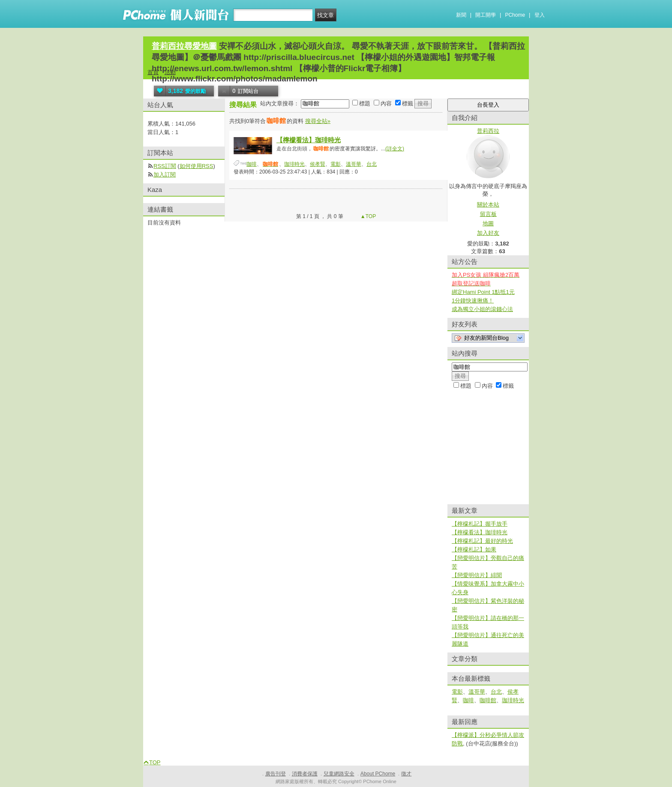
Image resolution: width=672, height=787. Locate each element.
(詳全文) (395, 149)
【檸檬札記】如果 (474, 549)
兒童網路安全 (339, 774)
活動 (170, 72)
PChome (515, 15)
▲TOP (368, 216)
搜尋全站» (318, 121)
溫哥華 (354, 164)
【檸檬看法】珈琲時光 (309, 140)
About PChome (378, 774)
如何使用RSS (196, 166)
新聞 (461, 15)
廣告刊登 (276, 774)
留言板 (488, 214)
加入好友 (488, 233)
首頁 (153, 72)
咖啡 (252, 164)
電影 (336, 164)
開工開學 (486, 15)
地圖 (488, 223)
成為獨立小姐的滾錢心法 (482, 309)
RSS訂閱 (165, 166)
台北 (372, 164)
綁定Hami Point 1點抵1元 (483, 292)
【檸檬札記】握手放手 (480, 524)
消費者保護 (305, 774)
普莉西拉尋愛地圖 (184, 46)
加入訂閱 (165, 175)
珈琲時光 (294, 164)
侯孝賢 (318, 164)
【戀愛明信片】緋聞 (477, 575)
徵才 (406, 774)
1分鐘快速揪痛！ (473, 301)
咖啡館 (488, 700)
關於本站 (488, 205)
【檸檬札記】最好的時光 (482, 541)
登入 (540, 15)
